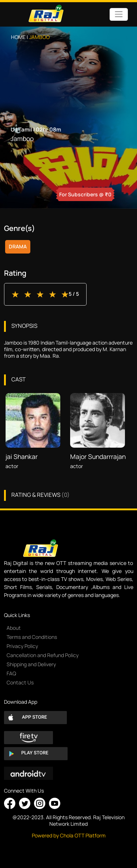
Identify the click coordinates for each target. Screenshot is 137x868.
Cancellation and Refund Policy (43, 655)
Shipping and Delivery (31, 664)
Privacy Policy (22, 646)
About (14, 628)
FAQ (11, 673)
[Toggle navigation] (119, 14)
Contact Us (20, 682)
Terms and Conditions (32, 637)
